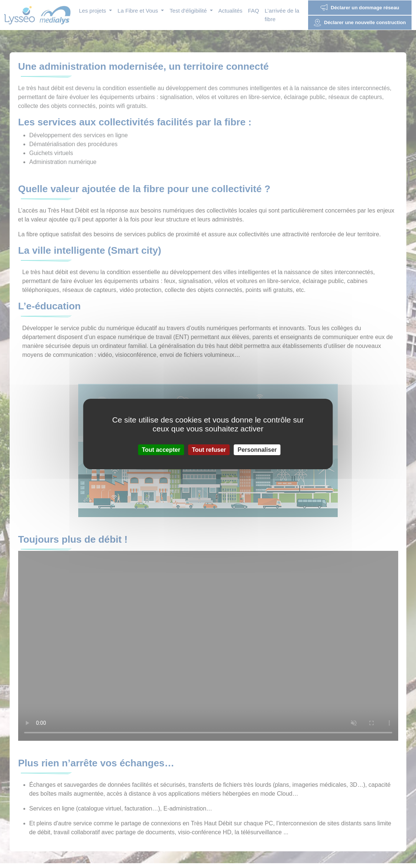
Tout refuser (209, 450)
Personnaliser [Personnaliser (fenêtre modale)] (257, 450)
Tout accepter (161, 450)
